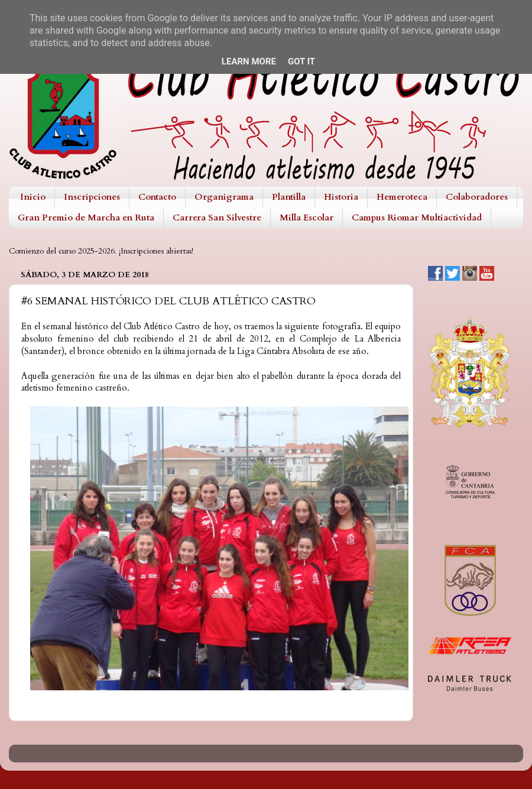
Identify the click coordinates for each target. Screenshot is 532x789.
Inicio (33, 197)
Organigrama (224, 197)
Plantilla (289, 197)
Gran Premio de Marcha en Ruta (86, 217)
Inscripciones (92, 197)
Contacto (157, 197)
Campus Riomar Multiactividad (417, 217)
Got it (301, 61)
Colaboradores (477, 197)
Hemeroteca (402, 197)
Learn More (249, 61)
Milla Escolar (306, 217)
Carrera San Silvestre (217, 217)
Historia (341, 197)
